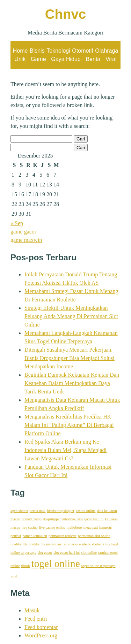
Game (38, 59)
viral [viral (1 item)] (14, 576)
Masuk (32, 610)
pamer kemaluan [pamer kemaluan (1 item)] (35, 536)
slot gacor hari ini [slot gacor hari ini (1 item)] (67, 553)
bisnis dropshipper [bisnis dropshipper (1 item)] (60, 511)
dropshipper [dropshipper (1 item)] (52, 519)
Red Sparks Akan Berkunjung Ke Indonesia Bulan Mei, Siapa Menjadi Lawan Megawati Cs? (65, 450)
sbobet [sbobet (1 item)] (97, 544)
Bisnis (37, 51)
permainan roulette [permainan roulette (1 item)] (63, 536)
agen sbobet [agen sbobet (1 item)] (19, 511)
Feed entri (36, 619)
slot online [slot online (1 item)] (89, 553)
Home (20, 51)
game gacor (23, 232)
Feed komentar (41, 627)
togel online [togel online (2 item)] (56, 563)
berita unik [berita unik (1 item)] (38, 511)
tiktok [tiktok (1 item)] (26, 566)
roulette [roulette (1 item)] (85, 544)
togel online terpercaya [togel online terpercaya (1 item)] (99, 566)
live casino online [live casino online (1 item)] (52, 527)
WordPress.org (41, 635)
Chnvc (65, 14)
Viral (111, 59)
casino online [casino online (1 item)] (86, 511)
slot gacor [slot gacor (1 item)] (45, 553)
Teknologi (58, 51)
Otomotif (82, 51)
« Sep (17, 223)
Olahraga (107, 51)
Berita (93, 59)
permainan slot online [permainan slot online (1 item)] (94, 536)
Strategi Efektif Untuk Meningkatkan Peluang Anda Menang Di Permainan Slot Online (71, 316)
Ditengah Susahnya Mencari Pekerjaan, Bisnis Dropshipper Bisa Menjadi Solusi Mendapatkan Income (70, 358)
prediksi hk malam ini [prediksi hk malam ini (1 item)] (45, 544)
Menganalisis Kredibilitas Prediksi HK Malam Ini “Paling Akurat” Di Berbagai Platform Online (69, 425)
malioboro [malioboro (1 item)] (74, 527)
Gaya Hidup (66, 59)
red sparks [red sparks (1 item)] (70, 544)
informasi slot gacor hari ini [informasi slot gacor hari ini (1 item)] (83, 519)
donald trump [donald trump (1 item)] (32, 519)
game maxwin (26, 240)
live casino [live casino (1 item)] (30, 527)
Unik (20, 59)
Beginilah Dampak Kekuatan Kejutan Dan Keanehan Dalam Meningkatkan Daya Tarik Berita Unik (72, 383)
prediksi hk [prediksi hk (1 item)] (19, 544)
